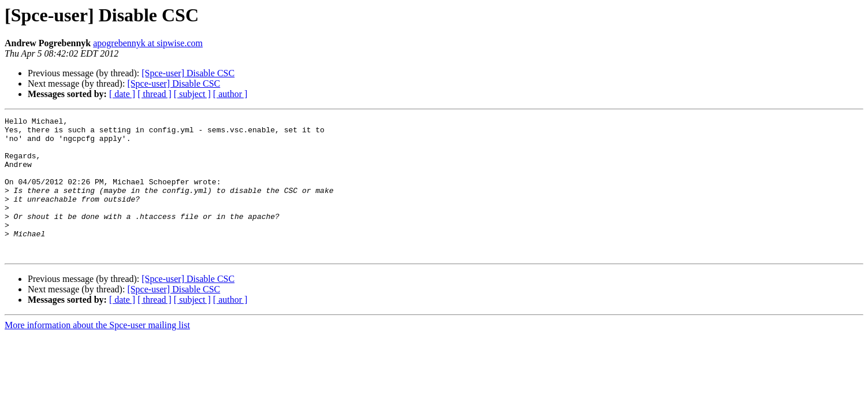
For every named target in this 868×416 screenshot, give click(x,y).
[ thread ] (154, 94)
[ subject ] (192, 94)
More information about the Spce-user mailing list (97, 353)
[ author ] (230, 94)
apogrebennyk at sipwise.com (148, 43)
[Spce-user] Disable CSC (188, 73)
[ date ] (122, 94)
